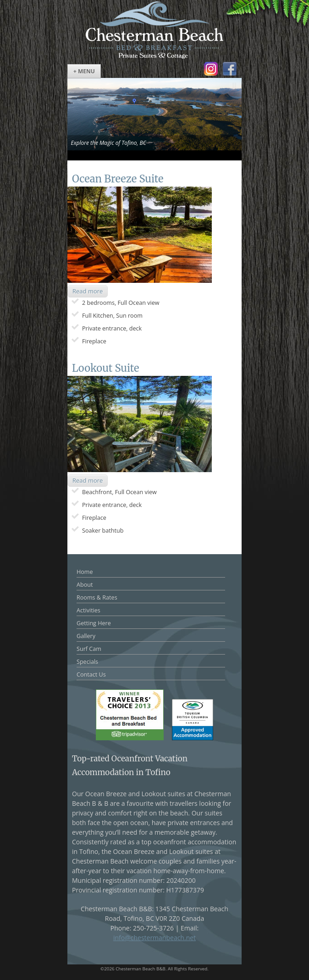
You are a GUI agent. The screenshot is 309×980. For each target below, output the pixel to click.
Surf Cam (89, 649)
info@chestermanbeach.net (154, 938)
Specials (87, 662)
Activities (88, 610)
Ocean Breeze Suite (118, 179)
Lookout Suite (105, 368)
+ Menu (84, 71)
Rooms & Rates (97, 597)
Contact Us (91, 674)
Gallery (86, 636)
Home (85, 572)
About (85, 585)
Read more (88, 291)
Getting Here (94, 623)
